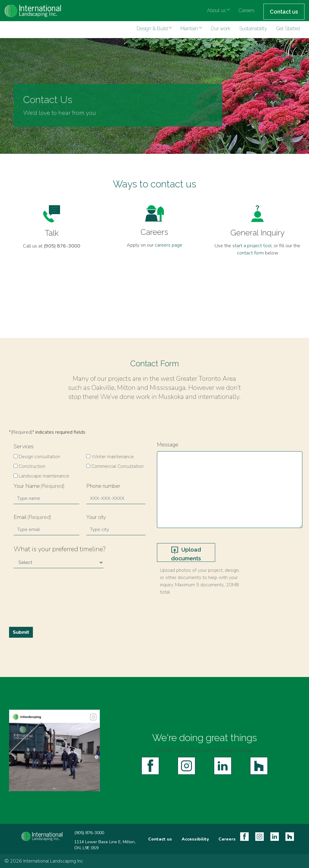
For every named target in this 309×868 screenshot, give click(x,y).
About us (216, 10)
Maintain (189, 29)
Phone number (103, 486)
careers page (169, 245)
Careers (246, 10)
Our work (220, 29)
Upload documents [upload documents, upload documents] (186, 554)
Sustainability (253, 29)
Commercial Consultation (118, 466)
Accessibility (195, 839)
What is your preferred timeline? (60, 549)
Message (168, 445)
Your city (96, 517)
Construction (32, 466)
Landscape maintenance (44, 476)
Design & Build (152, 29)
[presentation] (59, 595)
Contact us (284, 12)
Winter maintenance (113, 457)
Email (32, 517)
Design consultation (39, 457)
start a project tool (252, 246)
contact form (250, 253)
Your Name (39, 486)
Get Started (288, 29)
